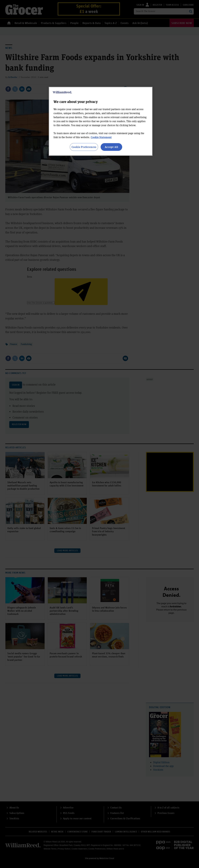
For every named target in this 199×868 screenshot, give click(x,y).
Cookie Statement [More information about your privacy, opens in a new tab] (101, 137)
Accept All (111, 147)
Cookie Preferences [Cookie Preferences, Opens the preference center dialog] (84, 147)
